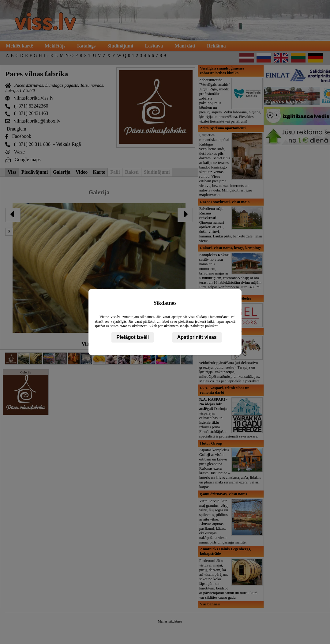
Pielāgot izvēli (133, 337)
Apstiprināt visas (197, 337)
